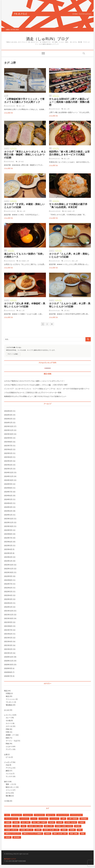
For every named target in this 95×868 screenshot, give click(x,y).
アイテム (9, 768)
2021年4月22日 (9, 311)
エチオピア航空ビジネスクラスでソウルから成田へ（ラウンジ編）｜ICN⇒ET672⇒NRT (36, 385)
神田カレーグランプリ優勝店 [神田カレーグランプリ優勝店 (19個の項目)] (33, 834)
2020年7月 (8, 676)
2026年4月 (8, 411)
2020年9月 (8, 668)
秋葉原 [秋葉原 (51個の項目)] (48, 834)
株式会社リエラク (10, 859)
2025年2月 (8, 465)
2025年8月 (8, 442)
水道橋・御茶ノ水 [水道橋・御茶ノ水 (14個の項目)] (26, 830)
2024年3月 (8, 507)
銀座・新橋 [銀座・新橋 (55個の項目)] (74, 834)
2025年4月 (8, 457)
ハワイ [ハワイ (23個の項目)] (34, 819)
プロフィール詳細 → (13, 354)
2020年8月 (8, 672)
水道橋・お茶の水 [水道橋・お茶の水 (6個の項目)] (11, 830)
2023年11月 (9, 522)
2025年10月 (9, 434)
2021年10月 (9, 618)
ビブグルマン (68, 261)
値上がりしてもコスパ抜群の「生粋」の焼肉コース (24, 255)
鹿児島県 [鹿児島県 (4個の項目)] (17, 837)
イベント (9, 790)
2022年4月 (8, 595)
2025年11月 (9, 430)
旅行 (6, 782)
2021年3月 (8, 645)
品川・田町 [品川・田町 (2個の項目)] (26, 822)
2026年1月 (8, 422)
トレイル (9, 774)
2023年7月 (8, 538)
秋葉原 (70, 211)
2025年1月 (8, 469)
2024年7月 (8, 492)
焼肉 (50, 95)
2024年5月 (8, 499)
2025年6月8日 (9, 162)
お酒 (6, 754)
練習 (7, 771)
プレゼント (10, 702)
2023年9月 (8, 530)
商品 (6, 691)
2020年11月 (9, 661)
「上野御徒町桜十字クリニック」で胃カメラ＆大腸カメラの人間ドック (24, 100)
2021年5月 (8, 638)
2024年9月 (8, 484)
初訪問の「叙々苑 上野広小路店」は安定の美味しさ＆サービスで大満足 (69, 153)
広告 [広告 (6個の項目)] (23, 826)
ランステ (9, 776)
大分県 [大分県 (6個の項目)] (60, 822)
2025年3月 (8, 461)
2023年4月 (8, 549)
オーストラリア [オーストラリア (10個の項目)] (63, 815)
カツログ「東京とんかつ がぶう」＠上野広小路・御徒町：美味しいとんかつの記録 (25, 154)
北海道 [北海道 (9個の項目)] (16, 822)
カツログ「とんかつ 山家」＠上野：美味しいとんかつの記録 (70, 305)
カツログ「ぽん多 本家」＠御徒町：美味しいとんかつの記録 (25, 305)
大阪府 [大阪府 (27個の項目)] (82, 822)
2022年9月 (8, 576)
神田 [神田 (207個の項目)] (80, 830)
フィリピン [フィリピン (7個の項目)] (43, 819)
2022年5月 (8, 591)
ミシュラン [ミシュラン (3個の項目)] (54, 819)
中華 (7, 732)
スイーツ (9, 723)
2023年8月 (8, 534)
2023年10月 (9, 526)
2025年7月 (8, 446)
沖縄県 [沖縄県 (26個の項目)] (38, 830)
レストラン (56, 95)
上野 (23, 106)
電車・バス (10, 784)
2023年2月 (8, 557)
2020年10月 (9, 665)
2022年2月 (8, 603)
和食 (50, 200)
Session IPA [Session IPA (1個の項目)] (28, 815)
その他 (6, 95)
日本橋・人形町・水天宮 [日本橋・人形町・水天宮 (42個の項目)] (64, 826)
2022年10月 (9, 572)
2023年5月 (8, 545)
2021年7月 (8, 630)
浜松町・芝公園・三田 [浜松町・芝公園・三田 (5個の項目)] (51, 830)
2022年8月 (8, 580)
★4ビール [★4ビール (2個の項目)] (51, 815)
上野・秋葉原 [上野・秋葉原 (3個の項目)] (73, 819)
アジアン (9, 749)
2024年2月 (8, 511)
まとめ (7, 710)
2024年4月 (8, 503)
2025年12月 (9, 426)
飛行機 (8, 796)
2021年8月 (8, 626)
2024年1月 (8, 515)
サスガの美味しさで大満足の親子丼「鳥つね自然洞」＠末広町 (68, 206)
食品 (7, 696)
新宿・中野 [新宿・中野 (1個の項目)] (49, 826)
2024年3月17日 (54, 159)
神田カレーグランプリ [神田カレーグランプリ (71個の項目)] (13, 834)
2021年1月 (8, 653)
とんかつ (7, 148)
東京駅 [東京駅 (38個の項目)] (78, 826)
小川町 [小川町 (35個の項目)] (16, 826)
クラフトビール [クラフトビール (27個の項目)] (76, 815)
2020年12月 (9, 657)
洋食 (7, 729)
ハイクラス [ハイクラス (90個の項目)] (24, 819)
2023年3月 (8, 553)
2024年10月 (9, 480)
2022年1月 (8, 607)
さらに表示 (9, 113)
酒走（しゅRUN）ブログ (47, 39)
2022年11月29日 (10, 211)
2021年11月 (9, 615)
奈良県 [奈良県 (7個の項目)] (8, 826)
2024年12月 (9, 472)
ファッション (11, 699)
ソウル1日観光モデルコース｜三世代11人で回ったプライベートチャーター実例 (33, 392)
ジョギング (8, 762)
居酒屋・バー (11, 735)
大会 (7, 765)
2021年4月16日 (54, 311)
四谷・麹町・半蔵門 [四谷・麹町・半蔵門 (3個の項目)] (39, 822)
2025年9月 (8, 438)
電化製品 (9, 705)
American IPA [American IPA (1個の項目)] (16, 815)
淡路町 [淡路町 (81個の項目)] (64, 830)
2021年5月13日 (54, 261)
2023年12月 (9, 519)
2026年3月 (8, 415)
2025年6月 (8, 449)
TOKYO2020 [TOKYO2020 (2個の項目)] (39, 815)
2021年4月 (8, 641)
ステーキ (9, 726)
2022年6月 (8, 588)
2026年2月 (8, 419)
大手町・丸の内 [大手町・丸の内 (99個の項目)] (71, 822)
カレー (8, 718)
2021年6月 (8, 634)
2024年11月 (9, 476)
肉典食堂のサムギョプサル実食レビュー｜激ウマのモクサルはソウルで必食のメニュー (35, 396)
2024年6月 (8, 495)
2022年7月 (8, 584)
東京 (20, 106)
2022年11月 (9, 569)
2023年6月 (8, 542)
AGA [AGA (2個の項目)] (7, 815)
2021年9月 (8, 622)
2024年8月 (8, 488)
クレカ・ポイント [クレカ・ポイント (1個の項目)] (11, 819)
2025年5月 (8, 453)
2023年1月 (8, 561)
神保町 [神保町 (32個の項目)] (72, 830)
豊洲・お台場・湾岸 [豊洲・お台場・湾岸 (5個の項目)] (60, 834)
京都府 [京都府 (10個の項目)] (8, 822)
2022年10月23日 (55, 211)
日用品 (8, 693)
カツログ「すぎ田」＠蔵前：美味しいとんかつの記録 (24, 206)
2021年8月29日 (9, 261)
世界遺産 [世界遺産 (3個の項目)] (84, 819)
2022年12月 (9, 565)
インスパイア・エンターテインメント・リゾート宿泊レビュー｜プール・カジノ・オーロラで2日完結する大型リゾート (47, 389)
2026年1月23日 (9, 106)
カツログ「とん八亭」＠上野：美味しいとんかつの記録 (69, 255)
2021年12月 (9, 611)
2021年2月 (8, 649)
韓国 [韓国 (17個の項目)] (83, 834)
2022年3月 (8, 599)
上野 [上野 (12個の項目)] (63, 819)
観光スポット (11, 787)
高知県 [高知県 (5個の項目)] (8, 837)
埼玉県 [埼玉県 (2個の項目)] (52, 822)
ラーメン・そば (11, 741)
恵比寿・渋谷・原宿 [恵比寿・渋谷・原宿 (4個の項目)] (35, 826)
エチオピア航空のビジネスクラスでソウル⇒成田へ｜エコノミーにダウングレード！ (34, 381)
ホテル (8, 793)
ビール (8, 757)
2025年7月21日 (54, 109)
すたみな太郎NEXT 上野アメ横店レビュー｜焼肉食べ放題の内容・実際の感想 (69, 102)
